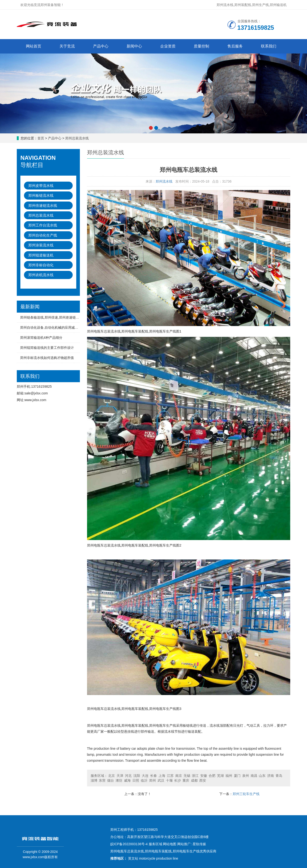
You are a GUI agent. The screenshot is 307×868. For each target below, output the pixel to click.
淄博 (94, 780)
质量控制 (201, 46)
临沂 (144, 780)
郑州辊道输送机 (41, 255)
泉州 (246, 776)
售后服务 (235, 46)
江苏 (170, 776)
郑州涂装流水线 (41, 245)
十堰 (169, 780)
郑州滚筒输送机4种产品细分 (41, 338)
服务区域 (155, 844)
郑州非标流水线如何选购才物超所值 (47, 358)
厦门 (237, 776)
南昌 (254, 776)
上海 (162, 776)
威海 (127, 780)
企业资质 (168, 46)
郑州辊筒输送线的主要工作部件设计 (47, 348)
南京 (179, 776)
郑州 (153, 780)
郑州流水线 (164, 181)
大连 (145, 776)
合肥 (212, 776)
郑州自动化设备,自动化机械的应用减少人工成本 (56, 327)
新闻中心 (134, 46)
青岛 (279, 776)
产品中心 (101, 46)
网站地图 (170, 844)
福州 (229, 776)
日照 (136, 780)
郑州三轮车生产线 (246, 794)
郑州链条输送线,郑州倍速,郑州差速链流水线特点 (56, 317)
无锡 (187, 776)
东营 (102, 780)
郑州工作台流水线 (43, 225)
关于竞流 (67, 46)
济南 (271, 776)
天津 (120, 776)
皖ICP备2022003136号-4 (129, 844)
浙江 (195, 776)
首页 (41, 138)
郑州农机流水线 (41, 275)
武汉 (161, 780)
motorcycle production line (159, 858)
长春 (153, 776)
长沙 (177, 780)
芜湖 (220, 776)
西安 (203, 780)
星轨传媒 (199, 844)
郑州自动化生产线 (43, 235)
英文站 (133, 858)
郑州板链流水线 (41, 195)
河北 (128, 776)
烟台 (111, 780)
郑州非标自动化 (41, 265)
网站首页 (34, 46)
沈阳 (137, 776)
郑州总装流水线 (77, 138)
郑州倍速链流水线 (43, 205)
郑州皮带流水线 (41, 186)
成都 (194, 780)
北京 (112, 776)
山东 (262, 776)
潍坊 (119, 780)
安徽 (204, 776)
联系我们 (269, 46)
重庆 (186, 780)
